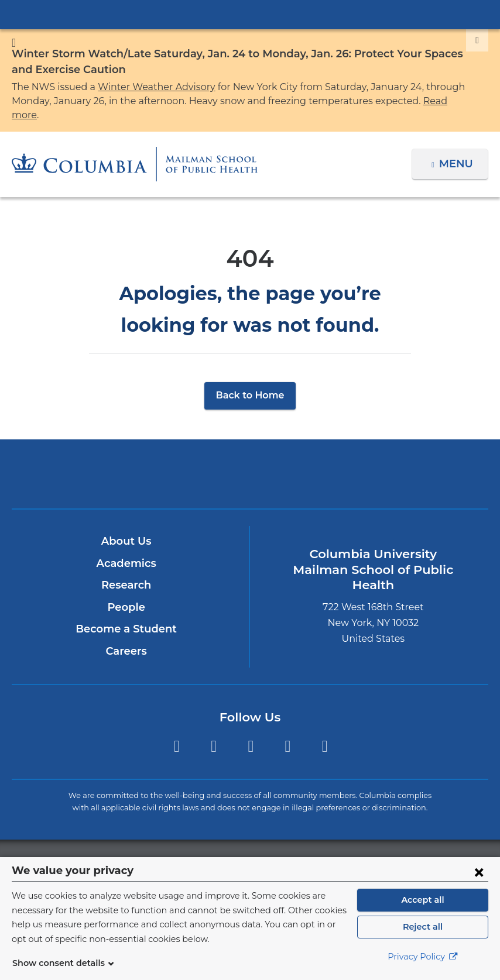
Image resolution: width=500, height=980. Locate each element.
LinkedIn (288, 733)
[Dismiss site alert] (477, 40)
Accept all (423, 900)
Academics (126, 549)
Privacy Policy (423, 957)
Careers (126, 637)
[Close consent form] (479, 872)
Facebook (213, 733)
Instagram (251, 733)
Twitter (177, 733)
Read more (366, 101)
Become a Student (126, 615)
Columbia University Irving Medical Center (250, 14)
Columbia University (274, 849)
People (126, 593)
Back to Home (250, 381)
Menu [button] (458, 150)
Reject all (422, 927)
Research (126, 571)
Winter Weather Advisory (144, 87)
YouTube (325, 733)
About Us (126, 527)
